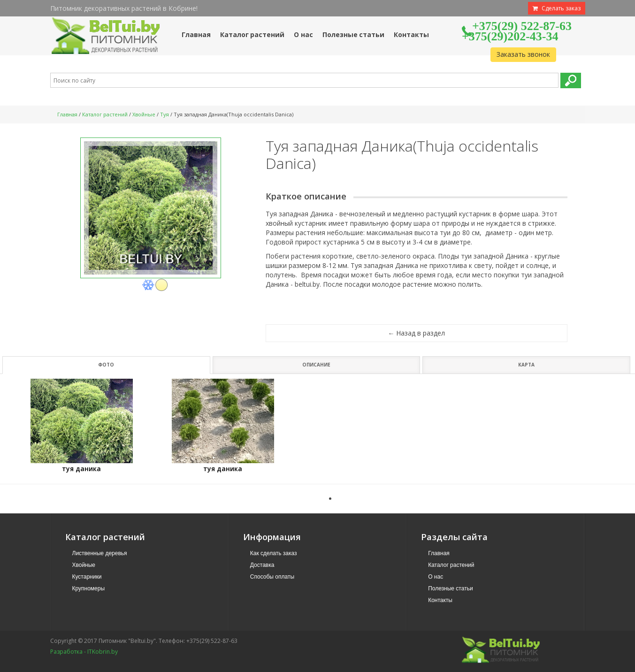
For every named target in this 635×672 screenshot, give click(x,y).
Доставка (262, 565)
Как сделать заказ (274, 553)
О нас (436, 577)
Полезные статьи (450, 588)
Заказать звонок (523, 54)
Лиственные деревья (100, 553)
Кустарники (87, 577)
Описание (316, 365)
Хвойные (144, 114)
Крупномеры (89, 588)
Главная (67, 114)
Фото (106, 365)
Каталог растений (105, 114)
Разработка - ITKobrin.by (84, 652)
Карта (526, 365)
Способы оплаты (272, 577)
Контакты (440, 600)
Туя (164, 114)
